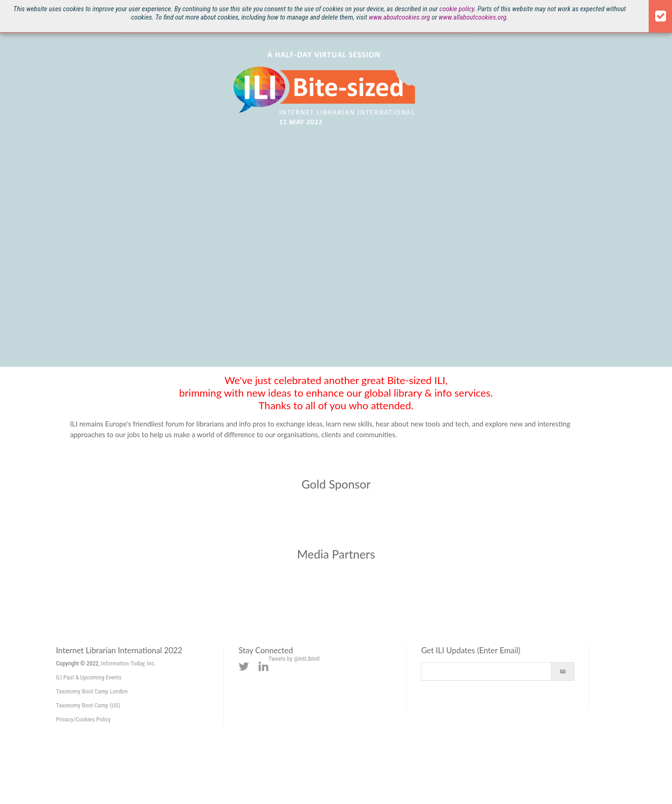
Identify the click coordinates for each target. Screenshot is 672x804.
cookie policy (457, 9)
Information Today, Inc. (129, 663)
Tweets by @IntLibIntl (294, 659)
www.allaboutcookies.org (472, 17)
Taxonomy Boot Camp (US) (88, 705)
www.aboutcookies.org (399, 17)
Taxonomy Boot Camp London (92, 691)
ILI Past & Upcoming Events (89, 677)
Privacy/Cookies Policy (83, 719)
